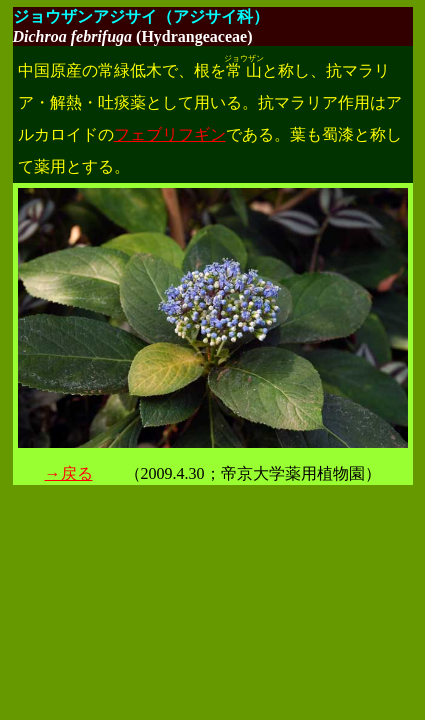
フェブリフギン (170, 134)
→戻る (69, 473)
